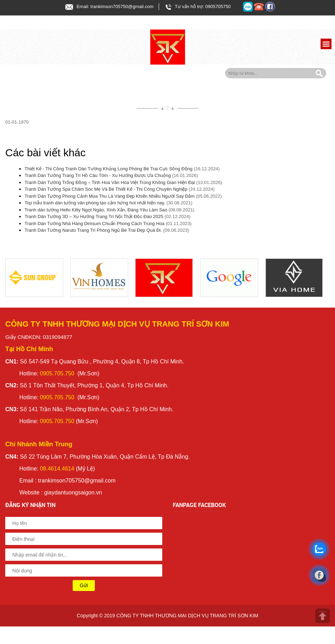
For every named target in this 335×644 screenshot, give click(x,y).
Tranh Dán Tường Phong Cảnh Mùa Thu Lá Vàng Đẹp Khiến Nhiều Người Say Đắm (110, 196)
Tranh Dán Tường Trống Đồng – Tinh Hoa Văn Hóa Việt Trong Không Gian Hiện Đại (110, 182)
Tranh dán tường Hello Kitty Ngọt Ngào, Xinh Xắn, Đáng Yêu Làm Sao (96, 210)
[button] (325, 45)
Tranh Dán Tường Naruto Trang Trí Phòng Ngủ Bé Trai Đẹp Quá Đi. (93, 230)
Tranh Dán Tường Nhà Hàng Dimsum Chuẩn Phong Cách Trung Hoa (94, 224)
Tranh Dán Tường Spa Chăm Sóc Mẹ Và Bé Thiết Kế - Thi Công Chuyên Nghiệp (106, 189)
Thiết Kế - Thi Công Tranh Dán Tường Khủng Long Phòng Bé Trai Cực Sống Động (109, 169)
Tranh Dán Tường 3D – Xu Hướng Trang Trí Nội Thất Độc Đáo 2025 (94, 216)
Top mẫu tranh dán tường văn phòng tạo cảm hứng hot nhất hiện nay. (95, 203)
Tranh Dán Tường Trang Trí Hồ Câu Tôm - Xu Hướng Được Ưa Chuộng (98, 175)
